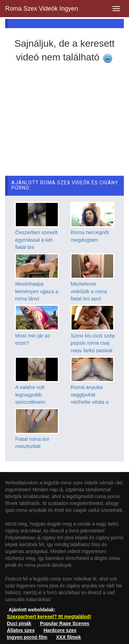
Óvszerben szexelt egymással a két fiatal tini (36, 240)
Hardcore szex (60, 630)
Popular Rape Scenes (64, 623)
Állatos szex (21, 630)
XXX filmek (68, 637)
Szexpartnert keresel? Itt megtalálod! (49, 617)
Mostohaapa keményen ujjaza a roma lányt (37, 291)
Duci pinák (19, 623)
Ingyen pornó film (27, 637)
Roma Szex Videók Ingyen (42, 9)
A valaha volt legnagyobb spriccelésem (30, 394)
